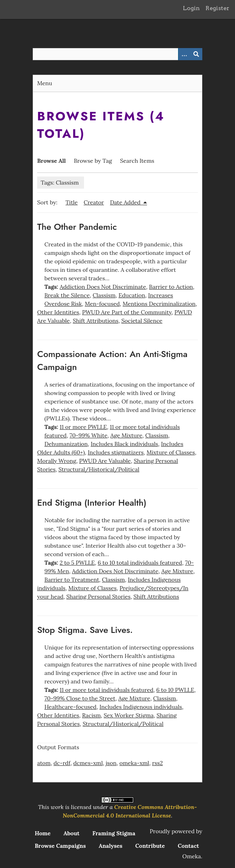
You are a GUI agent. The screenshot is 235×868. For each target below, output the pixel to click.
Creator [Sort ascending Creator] (94, 202)
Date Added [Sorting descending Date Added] (126, 202)
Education (132, 295)
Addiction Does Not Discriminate (103, 287)
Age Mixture (126, 435)
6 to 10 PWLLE (175, 690)
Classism (104, 295)
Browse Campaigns (60, 846)
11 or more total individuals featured (107, 690)
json (111, 763)
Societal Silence (142, 321)
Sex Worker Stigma (129, 715)
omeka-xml (134, 763)
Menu (45, 83)
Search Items (137, 161)
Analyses (110, 846)
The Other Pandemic (77, 227)
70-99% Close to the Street (80, 698)
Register (217, 8)
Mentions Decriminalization (159, 304)
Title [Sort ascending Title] (71, 202)
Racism (91, 715)
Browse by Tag (93, 161)
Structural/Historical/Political (99, 469)
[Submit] (196, 54)
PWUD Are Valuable (105, 461)
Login (191, 8)
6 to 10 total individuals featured (140, 563)
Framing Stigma (114, 833)
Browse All (51, 161)
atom (44, 763)
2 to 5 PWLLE (77, 563)
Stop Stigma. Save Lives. (85, 630)
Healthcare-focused (70, 707)
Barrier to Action (171, 287)
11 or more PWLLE (83, 427)
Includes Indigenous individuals (141, 707)
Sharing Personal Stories (98, 597)
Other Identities (58, 312)
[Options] (184, 54)
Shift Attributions (95, 321)
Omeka (192, 856)
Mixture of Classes (171, 452)
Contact (188, 846)
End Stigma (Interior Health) (92, 502)
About (71, 833)
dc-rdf (62, 763)
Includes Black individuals (125, 444)
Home (43, 833)
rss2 (158, 763)
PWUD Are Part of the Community (127, 312)
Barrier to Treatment (72, 580)
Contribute (150, 846)
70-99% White (88, 435)
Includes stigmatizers (116, 452)
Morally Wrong (57, 461)
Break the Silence (67, 295)
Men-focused (102, 304)
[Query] (117, 54)
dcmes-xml (88, 763)
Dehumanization (66, 444)
